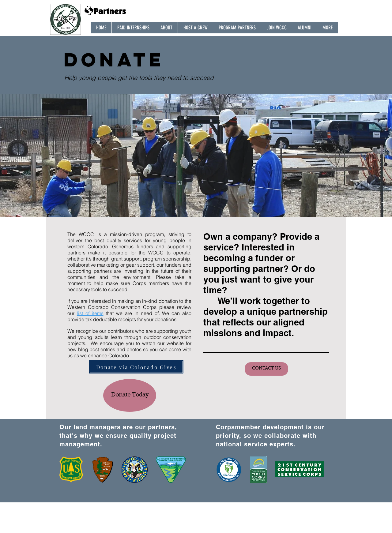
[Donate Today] (130, 395)
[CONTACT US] (266, 369)
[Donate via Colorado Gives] (136, 367)
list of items (90, 313)
